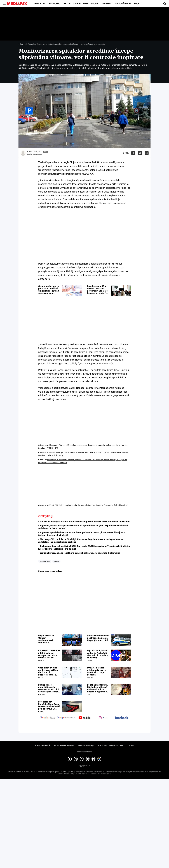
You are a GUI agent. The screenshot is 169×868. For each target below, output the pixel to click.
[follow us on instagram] (103, 718)
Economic (55, 4)
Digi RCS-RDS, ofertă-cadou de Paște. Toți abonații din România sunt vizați (98, 654)
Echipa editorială (42, 746)
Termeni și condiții (86, 746)
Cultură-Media (123, 4)
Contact (131, 746)
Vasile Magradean (35, 154)
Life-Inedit (107, 4)
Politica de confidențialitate (111, 746)
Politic (67, 4)
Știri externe (81, 4)
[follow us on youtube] (84, 718)
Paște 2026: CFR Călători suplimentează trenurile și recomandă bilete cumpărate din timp (48, 639)
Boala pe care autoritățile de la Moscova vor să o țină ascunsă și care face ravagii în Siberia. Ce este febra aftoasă (49, 688)
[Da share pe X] (140, 153)
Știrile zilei (40, 4)
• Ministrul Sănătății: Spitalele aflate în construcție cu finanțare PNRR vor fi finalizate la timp (84, 522)
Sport (137, 4)
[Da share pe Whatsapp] (147, 153)
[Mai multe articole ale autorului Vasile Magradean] (23, 153)
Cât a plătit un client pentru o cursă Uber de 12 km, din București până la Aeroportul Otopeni (48, 671)
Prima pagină (24, 44)
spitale (56, 561)
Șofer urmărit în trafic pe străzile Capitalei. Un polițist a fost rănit (98, 638)
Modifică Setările (84, 752)
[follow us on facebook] (121, 718)
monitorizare (45, 561)
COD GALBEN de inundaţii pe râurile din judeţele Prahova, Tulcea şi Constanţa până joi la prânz (87, 505)
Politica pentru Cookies (64, 746)
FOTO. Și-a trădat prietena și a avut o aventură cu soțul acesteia (97, 671)
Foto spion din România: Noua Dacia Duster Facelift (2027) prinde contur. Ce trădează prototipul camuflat (49, 705)
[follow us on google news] (48, 718)
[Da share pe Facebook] (133, 153)
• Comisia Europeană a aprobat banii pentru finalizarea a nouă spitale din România (79, 553)
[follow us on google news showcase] (66, 718)
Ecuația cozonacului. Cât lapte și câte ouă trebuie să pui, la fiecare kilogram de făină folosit (98, 688)
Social (94, 4)
